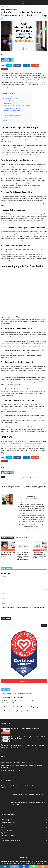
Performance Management (11, 9)
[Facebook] (9, 59)
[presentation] (14, 585)
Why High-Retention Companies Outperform (14, 668)
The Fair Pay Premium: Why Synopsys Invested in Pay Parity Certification (22, 682)
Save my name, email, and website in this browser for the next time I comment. (24, 578)
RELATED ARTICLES (7, 509)
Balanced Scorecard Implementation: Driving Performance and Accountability (36, 458)
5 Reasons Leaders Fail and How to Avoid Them (15, 744)
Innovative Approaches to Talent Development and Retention (10, 458)
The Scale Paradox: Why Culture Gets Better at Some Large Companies (22, 678)
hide (15, 93)
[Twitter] (6, 59)
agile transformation (11, 448)
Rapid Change (5, 450)
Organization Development (9, 796)
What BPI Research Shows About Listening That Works (8, 525)
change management (33, 448)
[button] (46, 2)
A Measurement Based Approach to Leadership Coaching (17, 733)
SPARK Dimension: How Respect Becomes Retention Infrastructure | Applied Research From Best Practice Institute (23, 527)
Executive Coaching (6, 801)
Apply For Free (24, 652)
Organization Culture (7, 804)
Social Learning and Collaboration (10, 812)
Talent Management (7, 791)
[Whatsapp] (13, 59)
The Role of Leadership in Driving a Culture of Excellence (27, 765)
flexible (35, 306)
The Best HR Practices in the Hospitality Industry (25, 757)
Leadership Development (8, 793)
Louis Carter (4, 18)
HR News (4, 809)
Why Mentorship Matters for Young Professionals (25, 700)
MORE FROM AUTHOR (21, 509)
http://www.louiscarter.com (31, 470)
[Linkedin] (3, 59)
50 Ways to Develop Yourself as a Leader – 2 (14, 741)
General (3, 9)
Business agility (22, 448)
